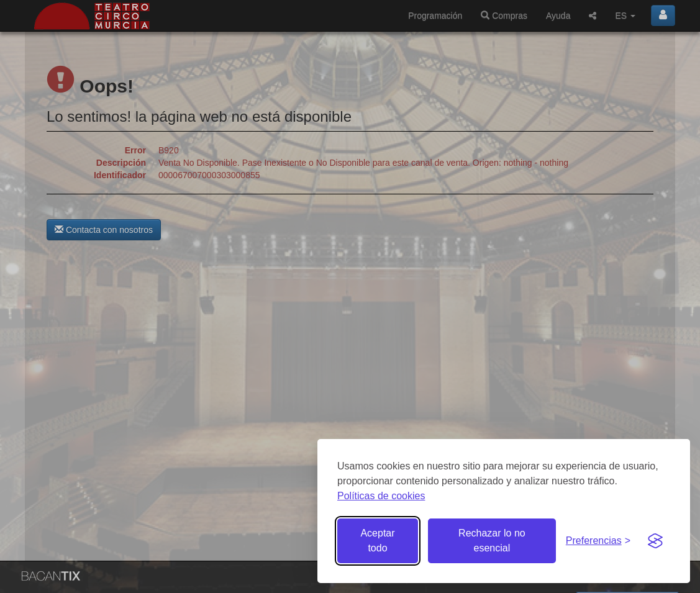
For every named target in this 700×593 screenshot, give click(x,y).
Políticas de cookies (381, 496)
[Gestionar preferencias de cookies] (598, 541)
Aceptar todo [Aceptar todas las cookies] (377, 541)
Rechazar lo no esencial (492, 541)
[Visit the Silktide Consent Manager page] (655, 541)
